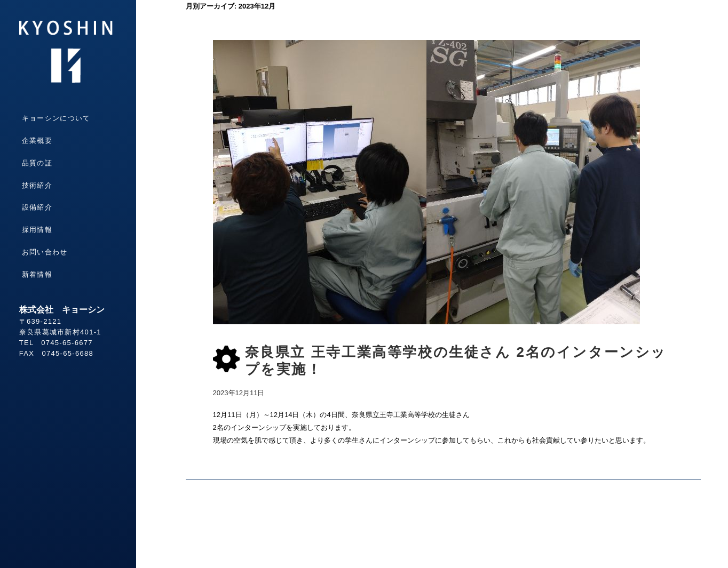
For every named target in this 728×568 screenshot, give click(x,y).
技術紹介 (37, 185)
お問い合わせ (45, 252)
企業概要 (37, 141)
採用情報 (37, 230)
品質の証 (37, 163)
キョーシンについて (56, 118)
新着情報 (37, 274)
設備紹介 (37, 207)
